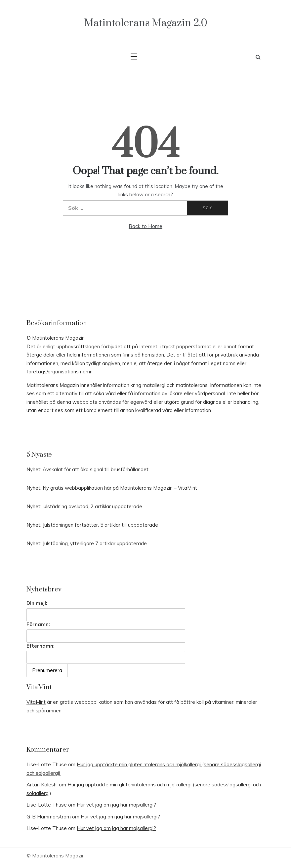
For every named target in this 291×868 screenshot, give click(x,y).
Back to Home (145, 226)
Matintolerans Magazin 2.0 (146, 23)
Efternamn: (41, 646)
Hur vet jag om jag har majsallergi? (116, 805)
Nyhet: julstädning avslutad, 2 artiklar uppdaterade (84, 506)
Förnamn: (38, 624)
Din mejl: (37, 603)
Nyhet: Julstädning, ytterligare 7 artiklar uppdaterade (87, 543)
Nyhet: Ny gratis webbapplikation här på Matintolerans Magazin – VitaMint (112, 488)
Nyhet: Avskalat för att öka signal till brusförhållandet (87, 469)
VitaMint (36, 702)
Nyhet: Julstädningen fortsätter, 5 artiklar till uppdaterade (92, 525)
